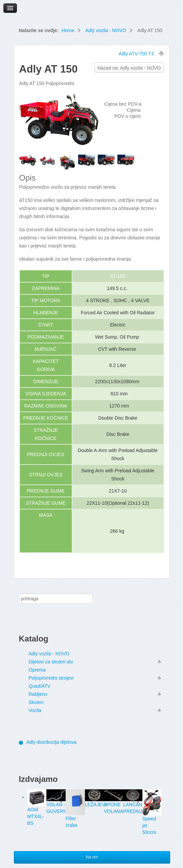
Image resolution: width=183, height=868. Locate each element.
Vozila (35, 710)
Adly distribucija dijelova (52, 742)
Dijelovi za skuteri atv (51, 662)
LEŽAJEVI (96, 805)
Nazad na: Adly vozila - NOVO (129, 68)
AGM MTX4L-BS (36, 816)
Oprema (37, 670)
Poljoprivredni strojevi (51, 678)
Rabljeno (38, 694)
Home (68, 30)
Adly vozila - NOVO (106, 30)
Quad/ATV (40, 686)
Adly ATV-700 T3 (136, 54)
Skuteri (36, 702)
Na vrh (92, 857)
